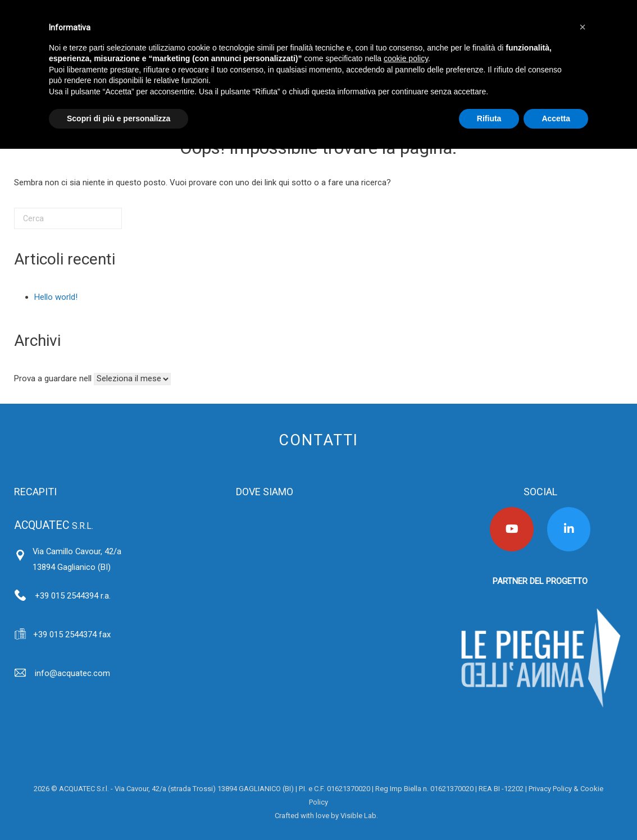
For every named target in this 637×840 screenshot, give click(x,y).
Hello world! (56, 297)
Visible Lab (358, 816)
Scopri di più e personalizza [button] (119, 118)
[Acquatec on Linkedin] (569, 529)
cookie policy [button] (406, 58)
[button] (583, 27)
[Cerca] (68, 218)
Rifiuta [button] (489, 118)
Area (267, 816)
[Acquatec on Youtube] (512, 529)
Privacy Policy (550, 789)
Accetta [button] (556, 118)
